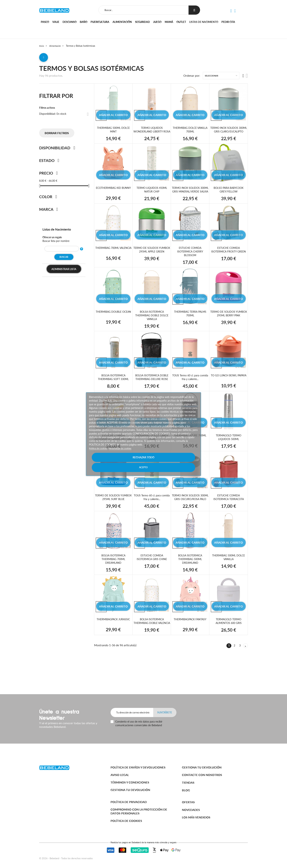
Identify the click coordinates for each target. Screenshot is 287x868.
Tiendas (188, 782)
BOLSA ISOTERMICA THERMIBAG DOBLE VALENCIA (152, 639)
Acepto (171, 462)
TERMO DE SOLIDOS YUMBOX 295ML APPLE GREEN (152, 260)
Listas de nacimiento (204, 22)
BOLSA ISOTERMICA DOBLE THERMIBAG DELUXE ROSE (152, 386)
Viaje (56, 22)
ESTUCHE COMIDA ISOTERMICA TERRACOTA (229, 509)
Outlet (181, 22)
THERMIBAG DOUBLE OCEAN (113, 322)
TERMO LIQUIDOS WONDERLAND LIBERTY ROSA (152, 133)
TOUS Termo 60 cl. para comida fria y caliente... (190, 386)
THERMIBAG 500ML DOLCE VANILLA (229, 573)
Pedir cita (228, 22)
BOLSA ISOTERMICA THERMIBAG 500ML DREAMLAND (190, 575)
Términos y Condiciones (130, 782)
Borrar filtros (57, 134)
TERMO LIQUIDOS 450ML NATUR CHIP (152, 195)
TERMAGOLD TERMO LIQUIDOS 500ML (229, 446)
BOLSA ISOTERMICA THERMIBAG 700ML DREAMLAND (113, 575)
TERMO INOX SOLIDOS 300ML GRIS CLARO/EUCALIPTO (229, 133)
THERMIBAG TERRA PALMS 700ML (190, 322)
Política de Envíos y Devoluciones (138, 767)
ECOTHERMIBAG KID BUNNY (113, 195)
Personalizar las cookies (125, 453)
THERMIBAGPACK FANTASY (190, 635)
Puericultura (100, 22)
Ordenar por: (192, 77)
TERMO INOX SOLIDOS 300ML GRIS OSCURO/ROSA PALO (190, 511)
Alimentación (122, 22)
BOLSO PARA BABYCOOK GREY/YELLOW (229, 195)
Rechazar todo (116, 462)
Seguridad (142, 22)
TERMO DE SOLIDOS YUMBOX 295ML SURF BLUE (113, 511)
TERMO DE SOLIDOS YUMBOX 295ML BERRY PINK (229, 324)
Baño (84, 22)
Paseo (45, 22)
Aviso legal (120, 775)
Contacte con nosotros (202, 775)
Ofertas (188, 802)
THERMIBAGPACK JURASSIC (113, 637)
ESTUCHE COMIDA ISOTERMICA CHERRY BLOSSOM (190, 260)
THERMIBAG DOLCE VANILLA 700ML (190, 131)
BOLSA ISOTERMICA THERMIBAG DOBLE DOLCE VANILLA (152, 324)
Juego (157, 22)
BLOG (186, 790)
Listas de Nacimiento (59, 231)
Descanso (70, 22)
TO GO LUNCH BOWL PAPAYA (229, 386)
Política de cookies (100, 453)
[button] (231, 11)
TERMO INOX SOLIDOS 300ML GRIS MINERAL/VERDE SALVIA (190, 196)
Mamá (169, 22)
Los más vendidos (196, 817)
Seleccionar (211, 77)
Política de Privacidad (129, 802)
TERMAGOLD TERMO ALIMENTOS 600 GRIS (229, 637)
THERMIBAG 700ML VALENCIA (113, 258)
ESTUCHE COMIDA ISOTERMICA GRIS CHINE (152, 573)
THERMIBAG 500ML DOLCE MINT (113, 131)
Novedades (191, 810)
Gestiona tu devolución (130, 790)
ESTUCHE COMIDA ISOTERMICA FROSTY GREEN (229, 260)
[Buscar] (143, 10)
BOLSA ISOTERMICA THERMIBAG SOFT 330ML (113, 386)
